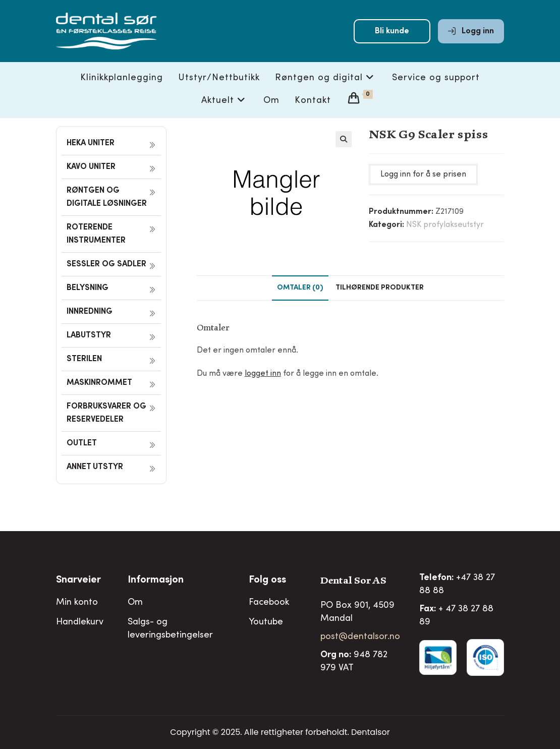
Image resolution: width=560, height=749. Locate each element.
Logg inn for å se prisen (423, 175)
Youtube (266, 622)
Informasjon (156, 581)
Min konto (77, 603)
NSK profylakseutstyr (445, 225)
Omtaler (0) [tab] (300, 288)
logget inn (263, 374)
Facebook (269, 603)
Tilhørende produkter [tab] (380, 288)
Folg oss (267, 581)
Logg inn (471, 31)
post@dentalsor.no (360, 637)
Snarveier (78, 581)
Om (135, 603)
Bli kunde (392, 31)
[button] (344, 139)
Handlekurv (80, 622)
